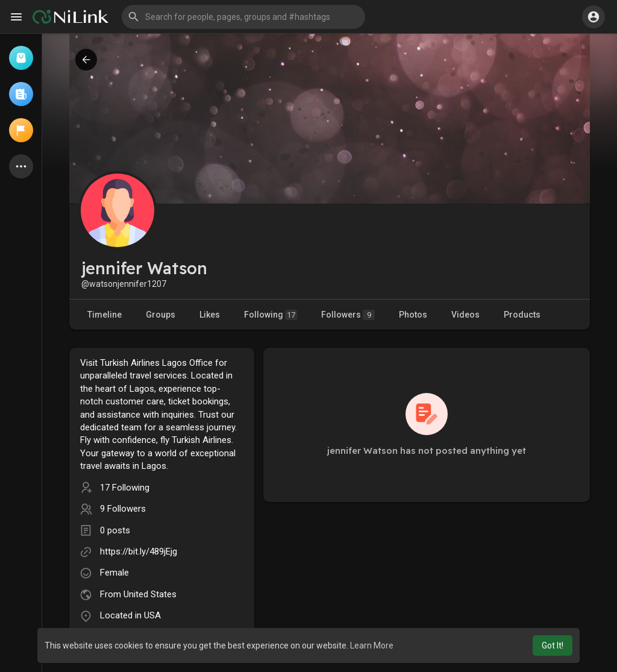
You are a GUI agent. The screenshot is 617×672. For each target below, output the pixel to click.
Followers (348, 315)
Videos (465, 315)
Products (522, 315)
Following (271, 315)
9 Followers (123, 509)
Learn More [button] (372, 645)
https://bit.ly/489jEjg (139, 551)
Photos (413, 315)
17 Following (125, 488)
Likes (210, 315)
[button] (243, 17)
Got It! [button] (553, 645)
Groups (161, 315)
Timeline (105, 315)
